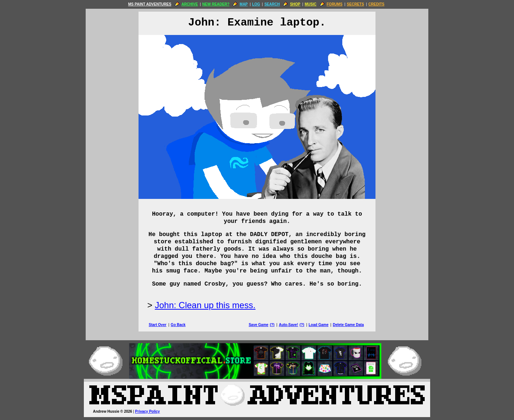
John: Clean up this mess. (205, 305)
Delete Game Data (348, 325)
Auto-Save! (289, 325)
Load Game (318, 325)
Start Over (157, 325)
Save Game (258, 325)
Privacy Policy (148, 411)
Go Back (178, 325)
